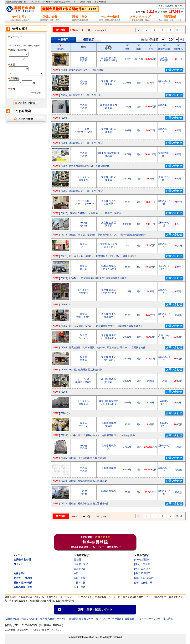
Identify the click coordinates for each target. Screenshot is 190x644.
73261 (64, 413)
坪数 (127, 47)
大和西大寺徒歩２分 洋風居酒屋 (86, 70)
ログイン (179, 6)
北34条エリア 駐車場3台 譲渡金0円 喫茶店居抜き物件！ (98, 278)
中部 (76, 573)
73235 (64, 458)
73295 (64, 95)
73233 (64, 504)
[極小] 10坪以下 (142, 573)
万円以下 (36, 93)
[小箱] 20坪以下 (142, 569)
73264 (64, 370)
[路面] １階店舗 (142, 564)
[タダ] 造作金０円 (143, 583)
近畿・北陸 (80, 578)
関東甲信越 (80, 569)
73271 (64, 256)
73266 (64, 326)
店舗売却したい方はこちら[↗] (21, 619)
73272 (64, 235)
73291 (64, 191)
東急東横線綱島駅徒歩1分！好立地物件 (89, 166)
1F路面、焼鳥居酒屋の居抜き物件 (86, 370)
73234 (64, 481)
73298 (64, 70)
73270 (64, 278)
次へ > (179, 30)
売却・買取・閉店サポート (95, 609)
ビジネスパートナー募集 (109, 619)
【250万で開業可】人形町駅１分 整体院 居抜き (95, 213)
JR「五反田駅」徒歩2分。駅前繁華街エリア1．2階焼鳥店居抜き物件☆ (106, 326)
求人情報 (168, 619)
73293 (64, 143)
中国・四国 (80, 583)
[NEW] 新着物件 (142, 560)
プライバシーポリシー (149, 619)
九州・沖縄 (80, 587)
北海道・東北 (81, 564)
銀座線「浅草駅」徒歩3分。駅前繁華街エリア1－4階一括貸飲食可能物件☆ (108, 235)
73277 (64, 213)
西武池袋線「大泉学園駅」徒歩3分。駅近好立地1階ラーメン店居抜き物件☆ (108, 348)
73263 (64, 392)
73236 (64, 435)
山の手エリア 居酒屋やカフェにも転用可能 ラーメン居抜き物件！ (103, 435)
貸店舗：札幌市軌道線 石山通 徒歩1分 (88, 481)
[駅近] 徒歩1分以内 (144, 578)
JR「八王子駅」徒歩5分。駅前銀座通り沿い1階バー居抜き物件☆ (103, 256)
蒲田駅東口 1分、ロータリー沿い (86, 95)
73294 (64, 118)
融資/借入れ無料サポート (53, 619)
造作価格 (178, 47)
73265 (64, 348)
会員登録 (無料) (166, 6)
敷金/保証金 (164, 47)
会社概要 (129, 619)
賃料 (151, 47)
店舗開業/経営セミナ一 (81, 619)
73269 (64, 305)
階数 (139, 47)
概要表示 (89, 40)
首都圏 (77, 560)
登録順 (61, 47)
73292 (64, 166)
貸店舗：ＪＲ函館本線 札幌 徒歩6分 (87, 458)
